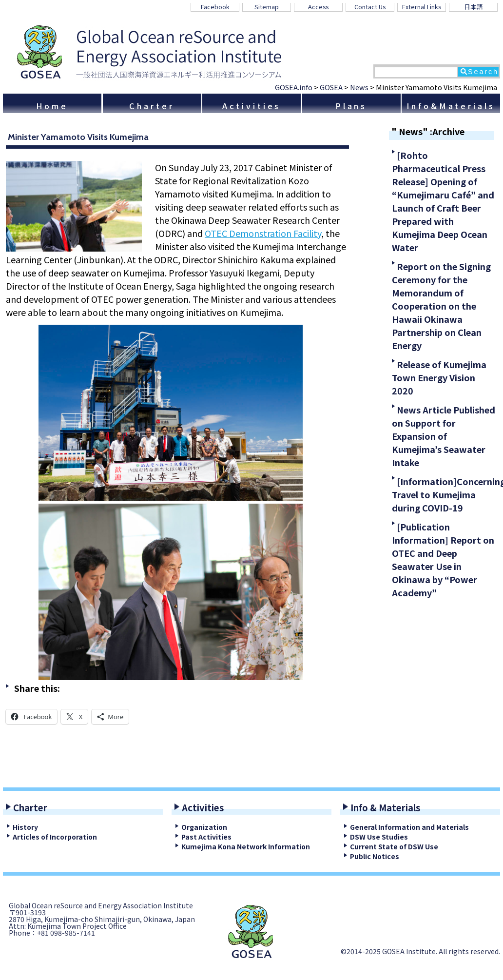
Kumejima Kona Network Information (246, 846)
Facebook (215, 7)
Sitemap (267, 7)
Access (318, 7)
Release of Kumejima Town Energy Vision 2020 (439, 377)
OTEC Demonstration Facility (263, 233)
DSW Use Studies (379, 837)
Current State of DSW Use (394, 846)
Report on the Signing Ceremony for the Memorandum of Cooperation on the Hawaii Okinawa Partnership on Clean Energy (441, 306)
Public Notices (375, 856)
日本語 (474, 7)
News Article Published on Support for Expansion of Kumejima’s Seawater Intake (444, 436)
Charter (152, 106)
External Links (422, 7)
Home (52, 106)
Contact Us (370, 7)
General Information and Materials (409, 827)
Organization (204, 827)
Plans (351, 106)
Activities (252, 106)
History (25, 827)
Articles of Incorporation (55, 837)
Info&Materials (451, 106)
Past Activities (206, 837)
